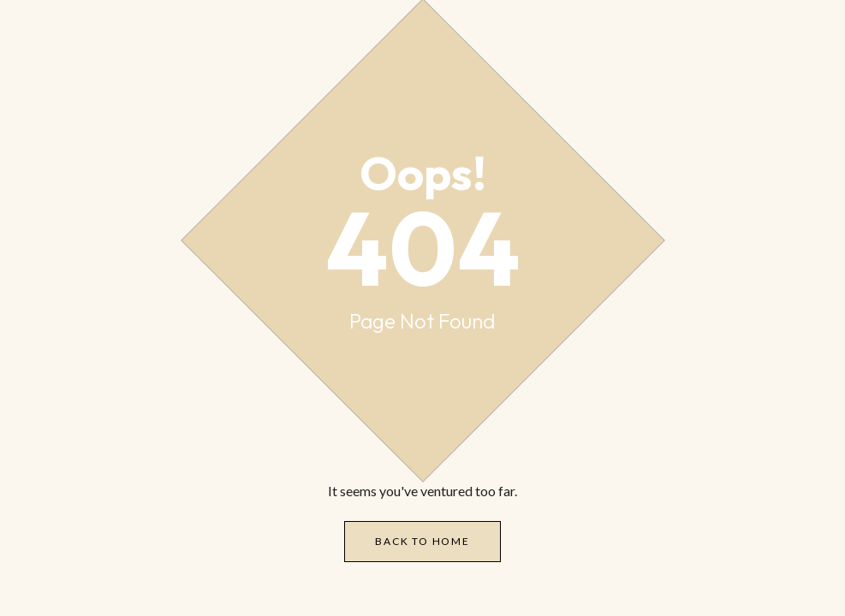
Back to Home (422, 541)
